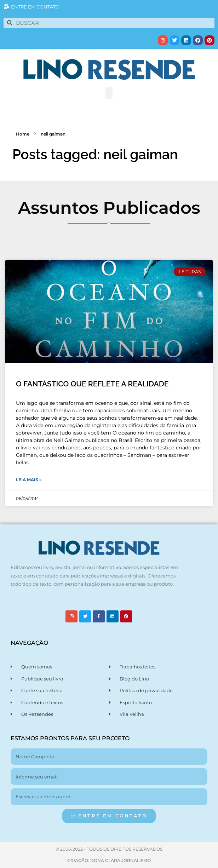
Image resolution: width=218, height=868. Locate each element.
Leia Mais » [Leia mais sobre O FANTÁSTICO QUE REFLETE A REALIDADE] (29, 480)
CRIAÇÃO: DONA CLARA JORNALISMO (109, 860)
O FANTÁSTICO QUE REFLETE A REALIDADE (92, 384)
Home (23, 134)
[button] (109, 93)
